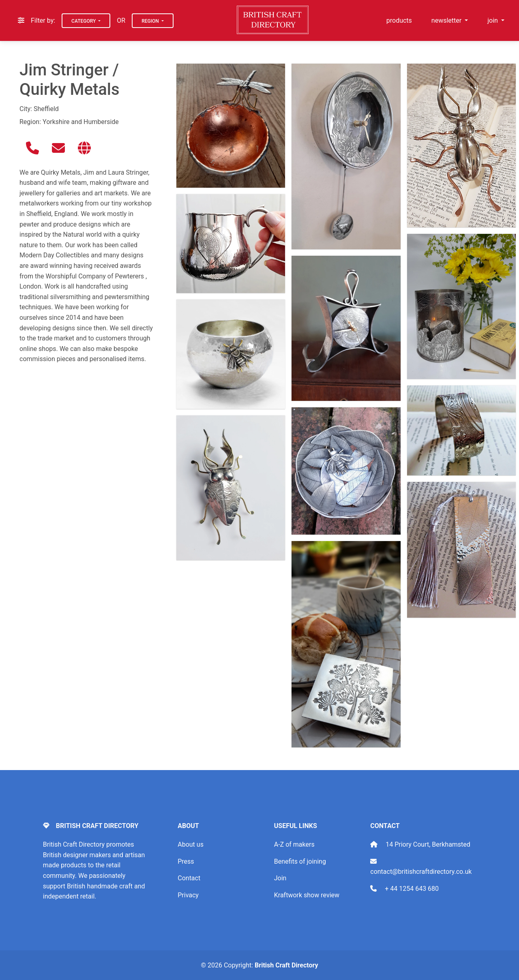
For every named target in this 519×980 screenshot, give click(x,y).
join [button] (493, 20)
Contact (189, 878)
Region (151, 21)
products (399, 20)
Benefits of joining (300, 861)
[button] (32, 148)
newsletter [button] (447, 20)
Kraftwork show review (307, 895)
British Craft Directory (286, 965)
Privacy (188, 895)
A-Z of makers (294, 844)
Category (84, 21)
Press (186, 861)
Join (280, 878)
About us (191, 844)
